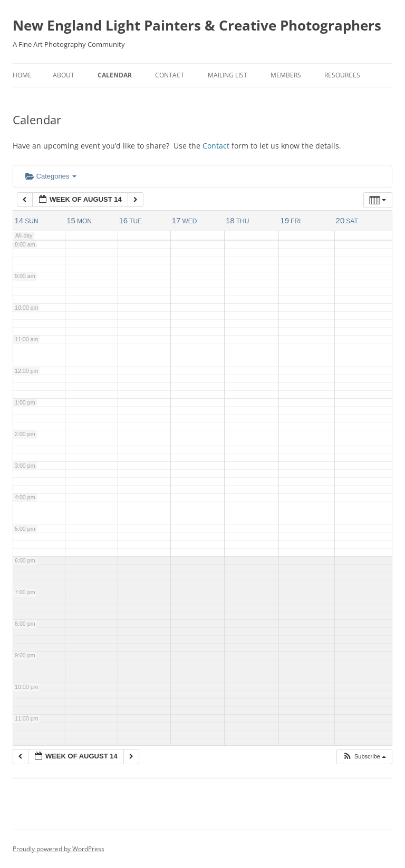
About (64, 75)
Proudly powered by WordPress (59, 849)
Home (22, 75)
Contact (170, 75)
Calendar (115, 75)
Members (286, 75)
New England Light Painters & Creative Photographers (197, 25)
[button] (364, 757)
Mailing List (228, 75)
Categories (51, 176)
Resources (342, 75)
